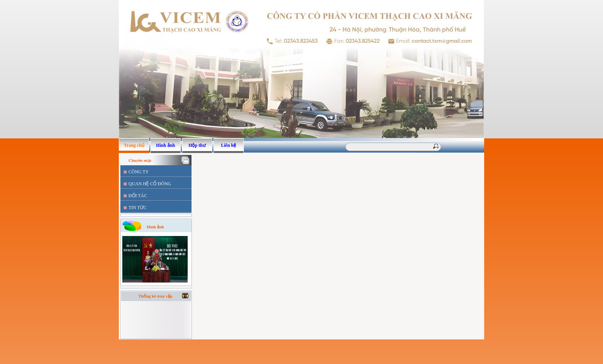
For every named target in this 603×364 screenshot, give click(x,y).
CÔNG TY (139, 172)
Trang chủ (134, 145)
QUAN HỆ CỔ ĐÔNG (150, 184)
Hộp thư (197, 145)
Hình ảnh (166, 145)
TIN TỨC (137, 208)
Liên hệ (228, 145)
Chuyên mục (140, 160)
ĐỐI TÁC (138, 196)
